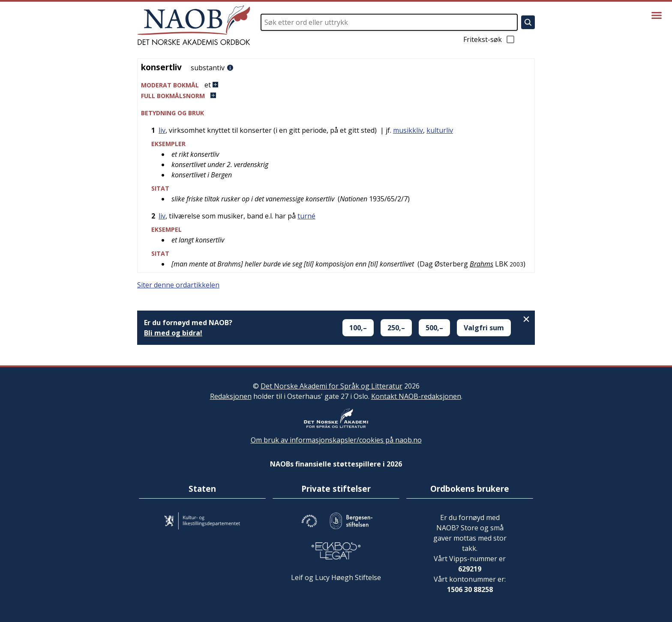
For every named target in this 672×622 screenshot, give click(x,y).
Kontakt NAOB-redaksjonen (416, 396)
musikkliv (408, 130)
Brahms (481, 264)
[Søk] (528, 22)
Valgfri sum (484, 328)
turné (306, 216)
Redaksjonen (231, 396)
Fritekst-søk (489, 39)
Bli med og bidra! (173, 333)
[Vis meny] (657, 15)
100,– (358, 328)
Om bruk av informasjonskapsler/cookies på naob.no (336, 440)
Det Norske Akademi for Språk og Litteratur (331, 386)
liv (162, 130)
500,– (434, 328)
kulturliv (440, 130)
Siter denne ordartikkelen (178, 285)
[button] (336, 85)
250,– (396, 328)
